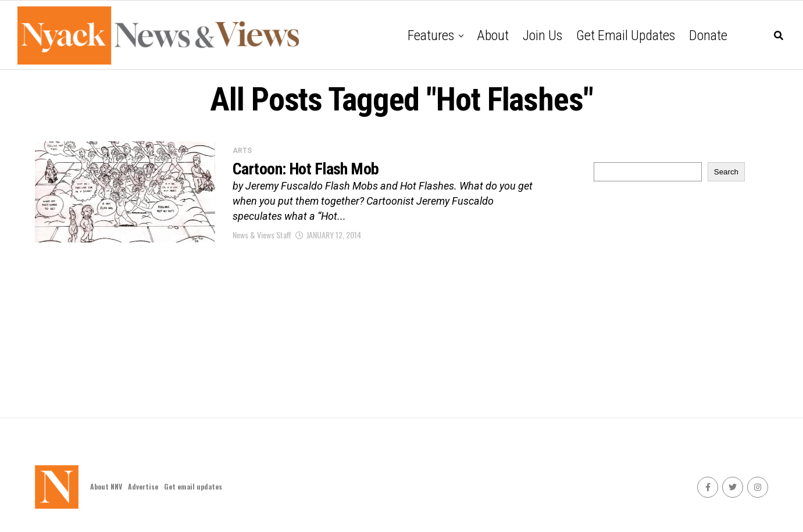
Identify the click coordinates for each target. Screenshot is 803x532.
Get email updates (626, 35)
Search (726, 172)
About (493, 35)
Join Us (543, 35)
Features (431, 35)
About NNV (106, 486)
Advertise (143, 486)
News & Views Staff (262, 235)
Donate (708, 35)
